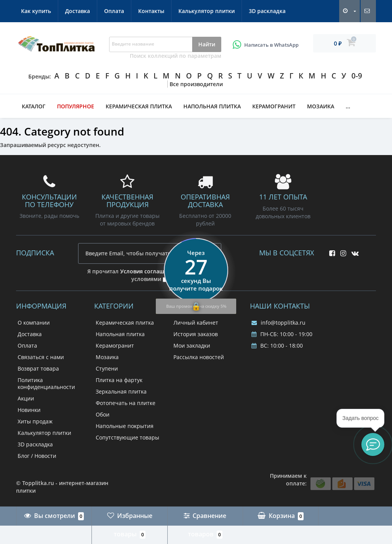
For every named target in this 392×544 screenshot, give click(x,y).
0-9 (357, 76)
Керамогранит (274, 106)
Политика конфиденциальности (46, 383)
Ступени (107, 368)
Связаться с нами (41, 357)
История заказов (196, 334)
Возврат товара (38, 368)
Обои (103, 414)
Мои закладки (192, 346)
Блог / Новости (37, 456)
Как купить (36, 11)
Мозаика (321, 106)
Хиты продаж (35, 421)
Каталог (34, 106)
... (348, 106)
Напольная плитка (212, 106)
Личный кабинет (196, 323)
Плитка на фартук (119, 380)
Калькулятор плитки (207, 11)
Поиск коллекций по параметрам (176, 56)
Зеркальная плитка (121, 391)
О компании (34, 323)
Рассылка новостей (199, 357)
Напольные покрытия (125, 426)
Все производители (196, 84)
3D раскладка (267, 11)
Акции (26, 398)
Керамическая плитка (139, 106)
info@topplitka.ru (278, 323)
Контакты (151, 11)
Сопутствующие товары (127, 437)
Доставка (78, 11)
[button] (373, 444)
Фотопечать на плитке (126, 403)
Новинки (29, 410)
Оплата (114, 11)
